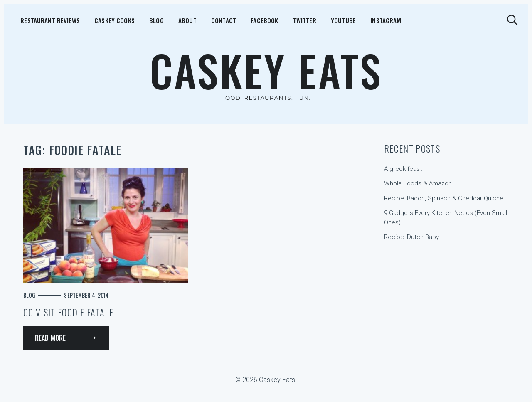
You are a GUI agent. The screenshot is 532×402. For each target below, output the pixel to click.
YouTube (292, 20)
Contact (191, 20)
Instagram (328, 20)
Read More (50, 338)
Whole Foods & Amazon (418, 183)
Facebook (226, 20)
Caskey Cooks (102, 20)
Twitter (259, 20)
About (162, 20)
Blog (137, 20)
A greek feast (403, 169)
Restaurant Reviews (44, 20)
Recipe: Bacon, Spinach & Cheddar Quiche (444, 198)
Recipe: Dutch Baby (411, 237)
